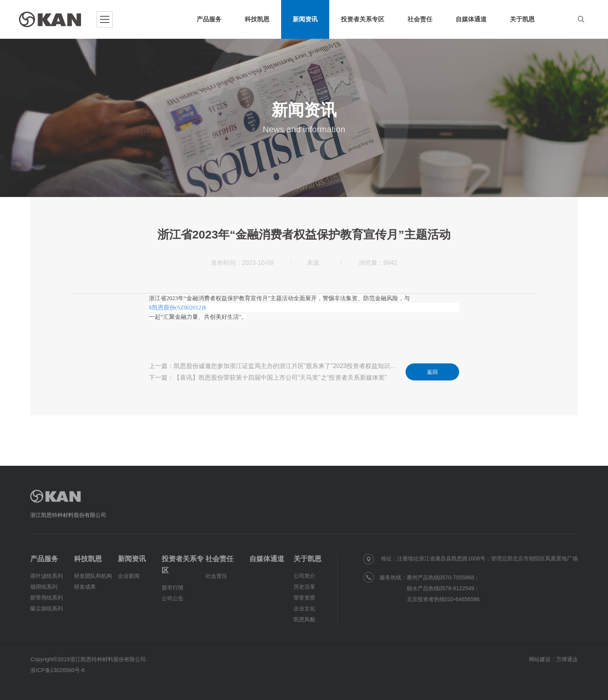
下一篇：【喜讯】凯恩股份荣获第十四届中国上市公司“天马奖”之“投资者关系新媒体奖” (268, 378)
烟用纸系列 (44, 587)
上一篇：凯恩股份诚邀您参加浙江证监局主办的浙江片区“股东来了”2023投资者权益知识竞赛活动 (275, 366)
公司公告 (173, 598)
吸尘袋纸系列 (47, 608)
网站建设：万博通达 (553, 659)
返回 (432, 372)
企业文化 (304, 608)
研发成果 (85, 587)
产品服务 (44, 559)
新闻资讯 (132, 559)
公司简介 (304, 576)
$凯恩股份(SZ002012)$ (178, 308)
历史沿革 (304, 587)
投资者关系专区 (183, 565)
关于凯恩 (307, 559)
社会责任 (219, 559)
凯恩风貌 (304, 619)
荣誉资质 (304, 598)
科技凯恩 (88, 559)
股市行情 (173, 588)
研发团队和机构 (93, 576)
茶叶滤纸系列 (47, 576)
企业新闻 (129, 576)
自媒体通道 (267, 559)
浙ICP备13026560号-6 (57, 670)
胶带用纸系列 (47, 598)
